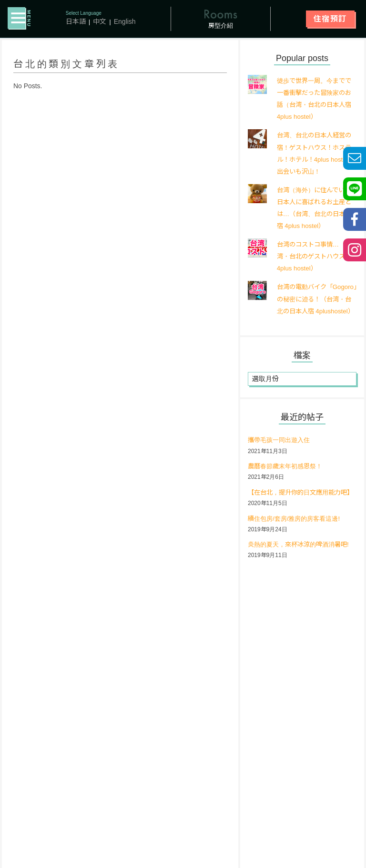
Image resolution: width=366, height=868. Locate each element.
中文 (100, 21)
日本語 (76, 21)
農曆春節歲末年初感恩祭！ (288, 479)
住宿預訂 (330, 19)
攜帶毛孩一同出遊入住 (281, 453)
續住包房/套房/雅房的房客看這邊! (297, 543)
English (125, 21)
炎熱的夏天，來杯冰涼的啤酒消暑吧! (302, 569)
